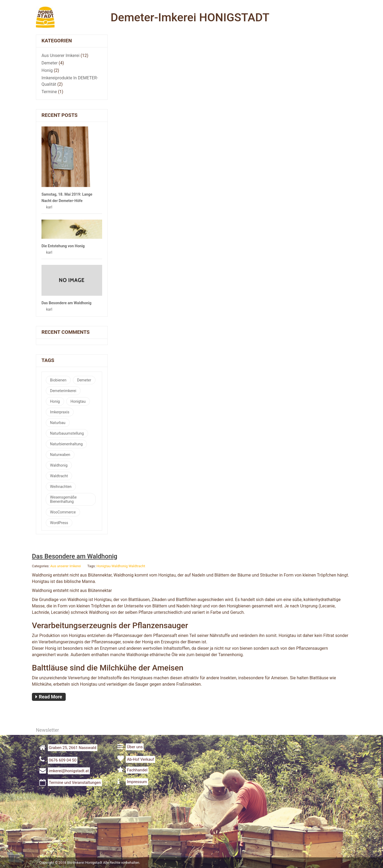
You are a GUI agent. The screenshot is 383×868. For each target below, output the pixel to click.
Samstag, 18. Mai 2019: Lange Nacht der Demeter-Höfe (67, 198)
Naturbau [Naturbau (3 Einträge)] (58, 423)
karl (49, 207)
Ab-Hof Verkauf (140, 759)
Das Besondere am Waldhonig (66, 303)
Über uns (135, 747)
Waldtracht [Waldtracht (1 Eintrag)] (59, 476)
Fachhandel (137, 770)
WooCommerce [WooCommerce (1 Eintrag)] (63, 512)
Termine (49, 92)
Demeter (50, 63)
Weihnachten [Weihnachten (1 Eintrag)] (61, 487)
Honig (47, 70)
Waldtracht (137, 566)
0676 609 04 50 (63, 760)
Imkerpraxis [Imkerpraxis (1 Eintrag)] (60, 412)
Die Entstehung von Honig (63, 246)
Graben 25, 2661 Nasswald (73, 748)
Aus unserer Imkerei (61, 55)
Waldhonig (120, 566)
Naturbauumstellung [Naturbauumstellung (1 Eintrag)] (67, 433)
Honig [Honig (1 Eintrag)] (55, 401)
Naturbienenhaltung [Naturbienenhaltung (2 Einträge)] (66, 444)
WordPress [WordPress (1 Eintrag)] (59, 523)
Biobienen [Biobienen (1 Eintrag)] (58, 380)
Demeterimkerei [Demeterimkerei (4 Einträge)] (63, 391)
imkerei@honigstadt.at (69, 771)
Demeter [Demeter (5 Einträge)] (84, 380)
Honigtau (104, 566)
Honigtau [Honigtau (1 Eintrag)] (78, 401)
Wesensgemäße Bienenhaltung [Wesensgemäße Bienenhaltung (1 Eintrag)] (63, 499)
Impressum (137, 782)
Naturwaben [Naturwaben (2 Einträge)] (60, 455)
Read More (51, 697)
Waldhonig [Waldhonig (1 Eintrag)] (59, 465)
